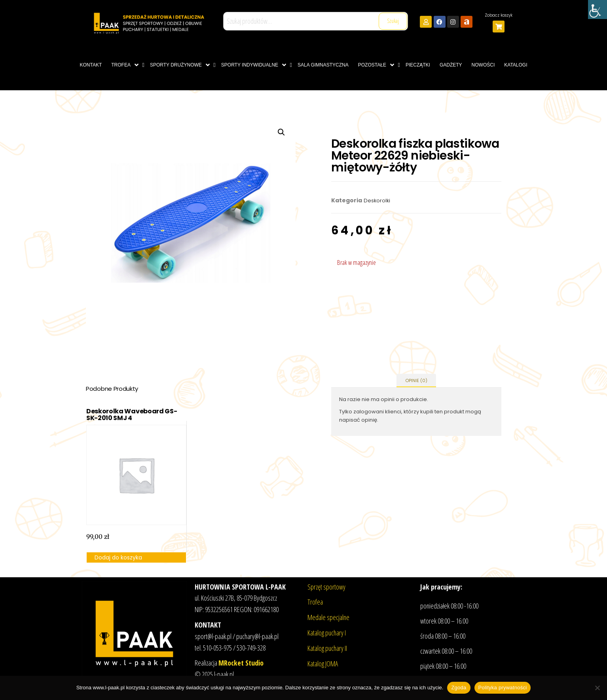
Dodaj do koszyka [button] (118, 557)
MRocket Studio (241, 663)
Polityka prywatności (503, 688)
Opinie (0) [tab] (416, 380)
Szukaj (393, 21)
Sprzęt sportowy (326, 587)
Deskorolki (377, 201)
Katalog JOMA (323, 664)
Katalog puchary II (327, 648)
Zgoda (459, 688)
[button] (281, 132)
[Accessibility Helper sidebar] (598, 10)
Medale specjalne (328, 617)
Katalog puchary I (327, 633)
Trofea (315, 602)
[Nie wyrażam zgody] (597, 688)
